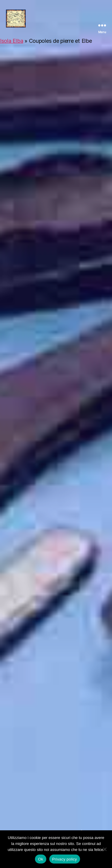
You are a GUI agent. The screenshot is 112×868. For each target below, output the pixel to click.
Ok (40, 859)
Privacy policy (65, 859)
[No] (105, 849)
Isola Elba (11, 41)
